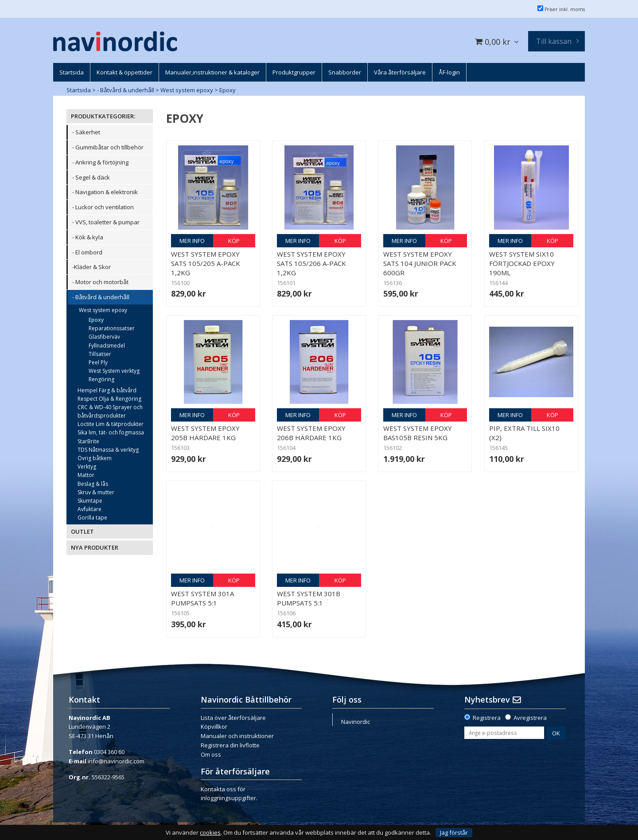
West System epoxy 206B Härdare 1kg (311, 433)
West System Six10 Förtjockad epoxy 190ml (522, 263)
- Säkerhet (86, 132)
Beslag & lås (93, 484)
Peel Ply (98, 362)
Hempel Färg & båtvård (107, 390)
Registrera (487, 718)
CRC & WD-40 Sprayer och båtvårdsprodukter (110, 411)
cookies (210, 833)
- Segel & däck (91, 177)
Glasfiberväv (104, 337)
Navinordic (356, 722)
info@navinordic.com (116, 761)
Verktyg (87, 467)
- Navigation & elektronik (105, 192)
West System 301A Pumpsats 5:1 (202, 598)
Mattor (86, 475)
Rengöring (101, 379)
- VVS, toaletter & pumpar (106, 222)
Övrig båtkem (95, 458)
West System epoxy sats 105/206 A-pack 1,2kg (311, 263)
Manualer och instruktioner (237, 736)
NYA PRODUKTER (95, 547)
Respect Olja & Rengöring (109, 399)
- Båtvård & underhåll (126, 90)
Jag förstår (454, 832)
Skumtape (90, 501)
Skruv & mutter (96, 492)
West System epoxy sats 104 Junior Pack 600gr (420, 263)
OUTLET (82, 531)
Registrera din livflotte (230, 745)
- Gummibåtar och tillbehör (108, 147)
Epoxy (228, 90)
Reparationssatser (112, 328)
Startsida (79, 90)
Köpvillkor (214, 727)
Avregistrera (530, 718)
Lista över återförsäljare (233, 718)
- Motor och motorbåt (100, 282)
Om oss (211, 754)
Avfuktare (89, 509)
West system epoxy (187, 90)
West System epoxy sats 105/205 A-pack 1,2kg (206, 263)
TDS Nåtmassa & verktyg (108, 450)
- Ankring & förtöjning (100, 162)
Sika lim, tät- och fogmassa (111, 432)
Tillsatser (100, 354)
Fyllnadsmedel (107, 346)
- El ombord (87, 252)
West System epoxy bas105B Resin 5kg (418, 433)
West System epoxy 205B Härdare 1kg (205, 433)
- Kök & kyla (88, 237)
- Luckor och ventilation (103, 207)
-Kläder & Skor (91, 267)
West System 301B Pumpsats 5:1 (309, 598)
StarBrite (88, 441)
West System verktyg (114, 371)
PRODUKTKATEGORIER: (103, 116)
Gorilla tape (92, 518)
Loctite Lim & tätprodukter (111, 424)
